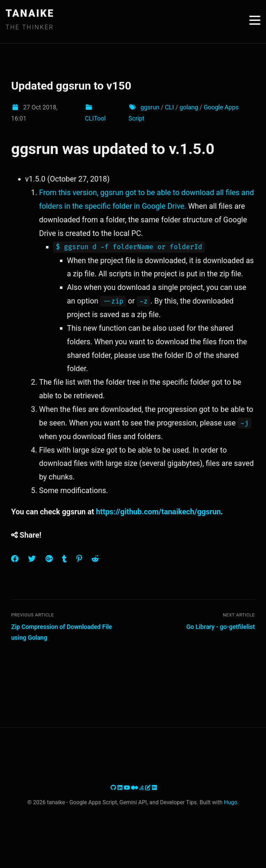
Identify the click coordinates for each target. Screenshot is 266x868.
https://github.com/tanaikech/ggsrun (158, 512)
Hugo (230, 802)
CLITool (95, 118)
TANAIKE (30, 13)
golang (189, 107)
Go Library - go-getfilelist (221, 627)
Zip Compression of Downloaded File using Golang (62, 632)
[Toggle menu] (255, 20)
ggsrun (150, 107)
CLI (169, 107)
